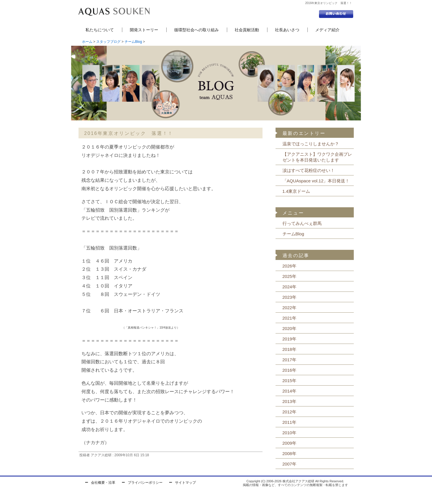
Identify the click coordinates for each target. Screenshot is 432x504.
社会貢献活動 (247, 30)
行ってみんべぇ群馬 (302, 223)
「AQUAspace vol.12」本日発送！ (316, 181)
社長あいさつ (287, 30)
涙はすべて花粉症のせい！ (309, 170)
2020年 (289, 328)
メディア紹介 (327, 30)
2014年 (289, 391)
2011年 (289, 422)
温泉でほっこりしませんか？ (311, 144)
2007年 (289, 464)
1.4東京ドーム (296, 191)
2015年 (289, 381)
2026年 (289, 266)
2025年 (289, 276)
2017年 (289, 360)
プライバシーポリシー (145, 483)
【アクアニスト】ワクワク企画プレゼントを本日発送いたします (317, 157)
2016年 (289, 370)
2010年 (289, 433)
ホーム (87, 42)
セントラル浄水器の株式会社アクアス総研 (114, 12)
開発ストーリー (144, 30)
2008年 (289, 453)
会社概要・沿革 (103, 483)
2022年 (289, 308)
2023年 (289, 297)
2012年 (289, 412)
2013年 (289, 401)
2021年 (289, 318)
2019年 (289, 339)
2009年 (289, 443)
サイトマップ (185, 483)
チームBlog (133, 42)
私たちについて (100, 30)
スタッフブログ (108, 42)
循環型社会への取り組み (196, 30)
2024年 (289, 287)
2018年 (289, 349)
